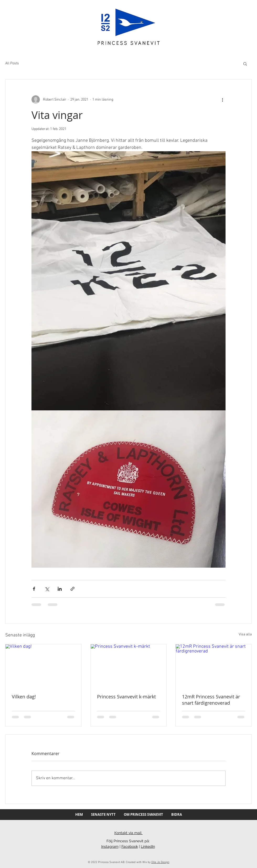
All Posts (12, 63)
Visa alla (245, 634)
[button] (245, 64)
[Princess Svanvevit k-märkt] (129, 666)
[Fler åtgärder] (222, 100)
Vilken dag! (24, 697)
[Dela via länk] (73, 589)
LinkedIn (148, 846)
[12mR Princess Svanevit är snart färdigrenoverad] (214, 666)
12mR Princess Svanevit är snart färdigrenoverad (211, 700)
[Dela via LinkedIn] (60, 589)
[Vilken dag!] (43, 666)
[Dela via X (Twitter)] (47, 589)
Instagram (110, 846)
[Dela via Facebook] (34, 589)
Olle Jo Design (160, 862)
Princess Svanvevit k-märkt (126, 697)
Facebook (130, 846)
